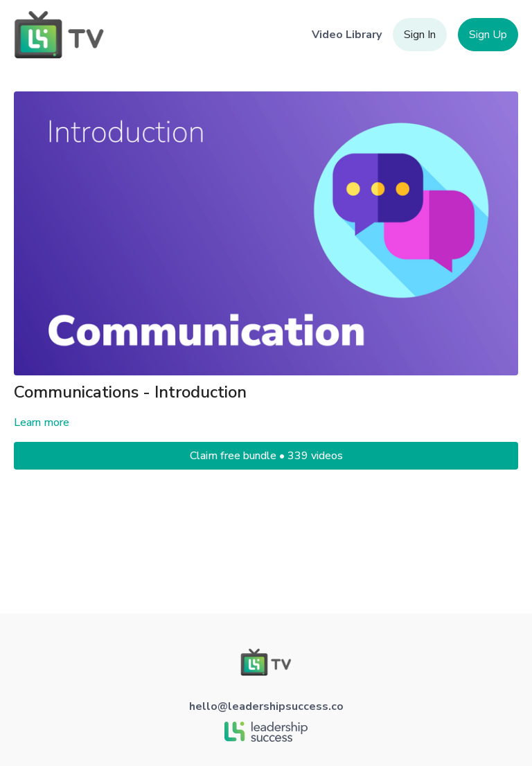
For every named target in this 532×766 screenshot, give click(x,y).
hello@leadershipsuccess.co (266, 706)
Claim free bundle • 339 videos (266, 456)
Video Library (347, 35)
